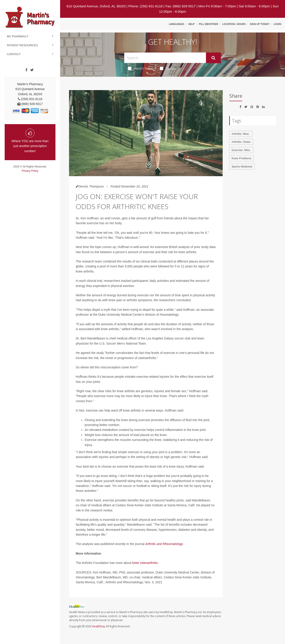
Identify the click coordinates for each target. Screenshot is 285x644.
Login (277, 24)
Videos (168, 68)
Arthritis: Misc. (241, 134)
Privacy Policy (30, 171)
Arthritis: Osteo (241, 142)
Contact (14, 54)
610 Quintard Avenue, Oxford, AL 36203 (96, 6)
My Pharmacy (18, 36)
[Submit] (213, 58)
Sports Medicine (242, 167)
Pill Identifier (209, 24)
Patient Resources (22, 45)
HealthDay (99, 626)
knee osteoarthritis (145, 563)
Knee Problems (241, 158)
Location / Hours (234, 24)
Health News (141, 68)
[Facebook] (26, 70)
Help (192, 24)
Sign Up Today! (260, 24)
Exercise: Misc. (241, 150)
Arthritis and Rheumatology (164, 544)
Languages (177, 24)
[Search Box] (165, 58)
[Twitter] (32, 70)
